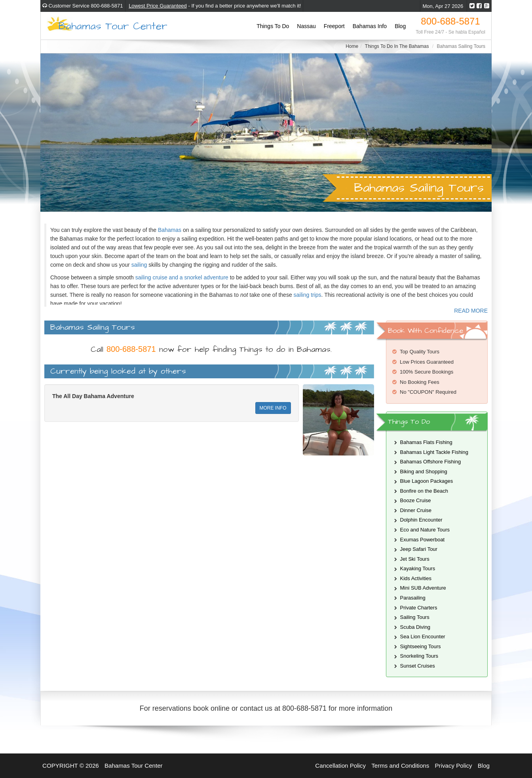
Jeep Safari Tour (419, 549)
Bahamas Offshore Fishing (431, 462)
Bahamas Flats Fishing (426, 442)
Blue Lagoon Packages (427, 481)
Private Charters (419, 608)
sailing (140, 265)
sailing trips (308, 295)
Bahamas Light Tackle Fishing (434, 452)
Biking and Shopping (424, 472)
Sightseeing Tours (421, 646)
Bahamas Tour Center (113, 26)
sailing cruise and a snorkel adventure (182, 277)
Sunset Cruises (418, 666)
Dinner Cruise (416, 510)
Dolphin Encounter (421, 520)
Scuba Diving (415, 627)
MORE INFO (273, 408)
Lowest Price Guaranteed (158, 6)
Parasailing (413, 598)
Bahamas (170, 230)
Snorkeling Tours (419, 656)
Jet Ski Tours (415, 559)
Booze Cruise (416, 500)
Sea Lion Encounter (423, 637)
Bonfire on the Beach (424, 491)
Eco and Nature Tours (425, 530)
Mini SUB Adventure (423, 588)
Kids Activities (416, 578)
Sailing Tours (415, 617)
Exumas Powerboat (423, 540)
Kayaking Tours (418, 568)
